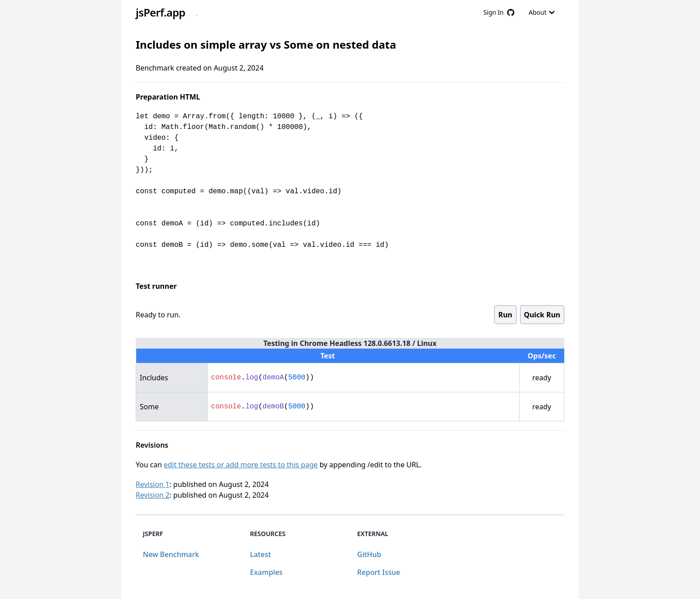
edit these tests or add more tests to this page (241, 465)
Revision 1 (153, 484)
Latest (260, 554)
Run (505, 315)
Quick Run (542, 315)
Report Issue (379, 572)
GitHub (369, 554)
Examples (266, 572)
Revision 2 (153, 495)
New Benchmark (171, 554)
